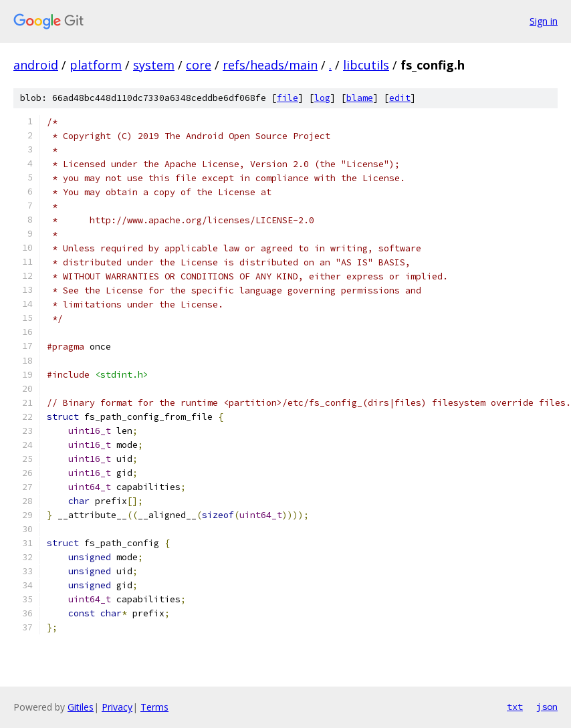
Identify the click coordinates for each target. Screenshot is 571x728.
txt (515, 707)
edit (400, 98)
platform (96, 65)
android (36, 65)
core (199, 65)
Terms (154, 707)
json (547, 707)
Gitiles (81, 707)
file (288, 98)
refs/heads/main (270, 65)
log (322, 98)
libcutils (366, 65)
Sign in (544, 21)
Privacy (117, 707)
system (154, 65)
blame (360, 98)
